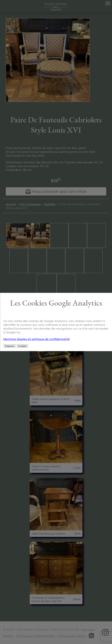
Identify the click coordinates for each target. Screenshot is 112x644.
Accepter (22, 346)
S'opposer (10, 346)
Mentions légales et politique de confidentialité (37, 339)
